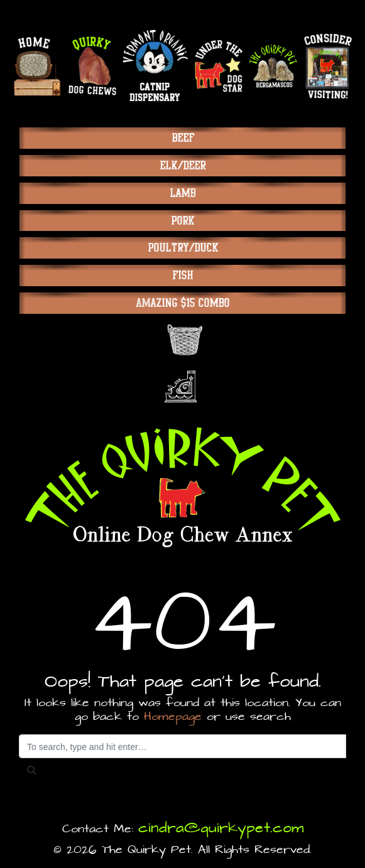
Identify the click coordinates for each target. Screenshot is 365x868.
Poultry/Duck (183, 248)
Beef (183, 138)
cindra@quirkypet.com (221, 828)
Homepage (173, 717)
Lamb (182, 193)
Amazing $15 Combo (182, 303)
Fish (182, 275)
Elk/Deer (182, 165)
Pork (182, 221)
